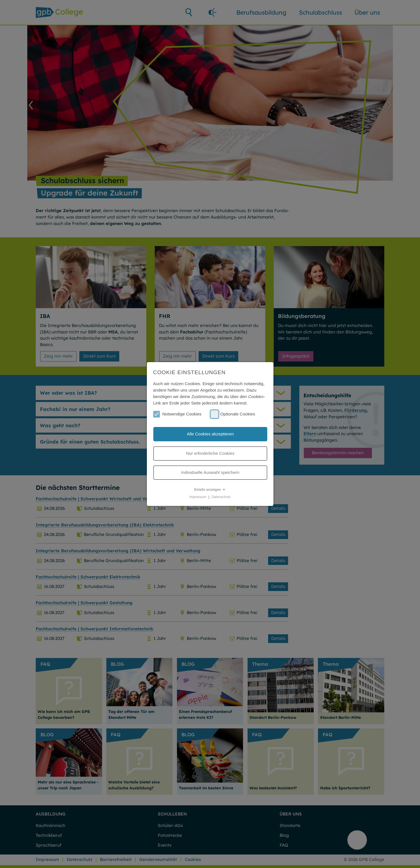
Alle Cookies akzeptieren (210, 434)
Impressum (198, 497)
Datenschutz (221, 497)
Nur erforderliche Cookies (210, 453)
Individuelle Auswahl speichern (210, 472)
